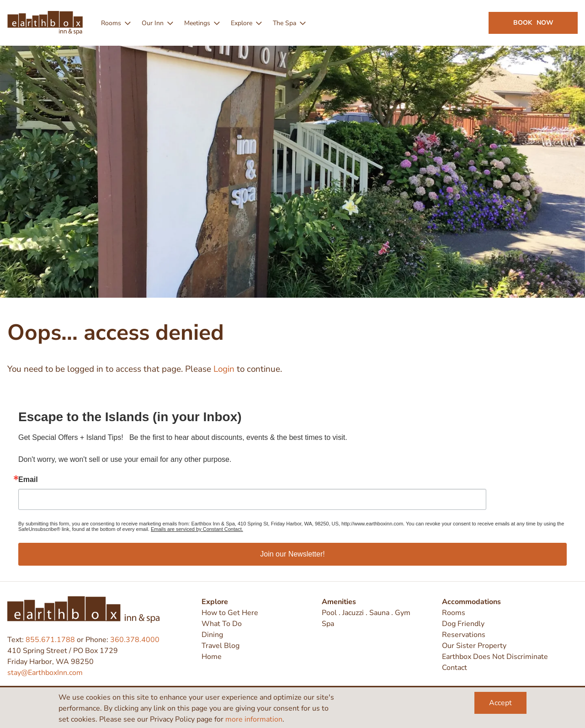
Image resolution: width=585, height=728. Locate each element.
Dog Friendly (463, 624)
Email (28, 480)
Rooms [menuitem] (111, 23)
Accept (500, 703)
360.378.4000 (135, 640)
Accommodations (471, 602)
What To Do (222, 624)
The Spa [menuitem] (285, 23)
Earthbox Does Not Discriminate (495, 657)
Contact (455, 668)
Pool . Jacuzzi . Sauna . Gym (366, 613)
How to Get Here (230, 613)
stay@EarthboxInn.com (45, 673)
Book (533, 23)
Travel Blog (221, 646)
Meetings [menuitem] (197, 23)
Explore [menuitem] (242, 23)
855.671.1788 (50, 640)
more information (254, 719)
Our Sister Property (474, 646)
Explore (215, 602)
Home (212, 657)
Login (224, 369)
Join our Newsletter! (292, 554)
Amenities (339, 602)
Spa (328, 624)
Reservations (464, 635)
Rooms (454, 613)
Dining (212, 635)
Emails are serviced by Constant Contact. (197, 529)
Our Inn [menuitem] (153, 23)
